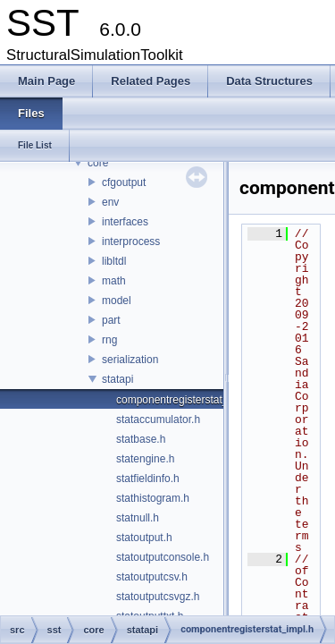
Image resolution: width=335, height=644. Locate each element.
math (114, 281)
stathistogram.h (153, 498)
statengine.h (145, 459)
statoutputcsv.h (152, 577)
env (110, 202)
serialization (130, 360)
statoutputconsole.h (163, 557)
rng (109, 340)
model (117, 301)
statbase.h (141, 439)
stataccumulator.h (158, 419)
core (98, 163)
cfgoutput (124, 182)
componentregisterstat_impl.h (186, 400)
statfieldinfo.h (148, 479)
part (111, 320)
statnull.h (138, 518)
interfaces (125, 222)
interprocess (131, 241)
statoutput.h (144, 538)
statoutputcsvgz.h (158, 597)
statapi (117, 379)
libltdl (114, 261)
